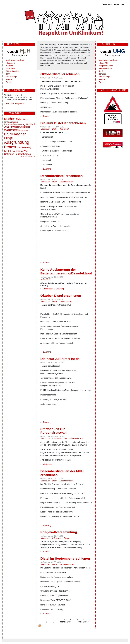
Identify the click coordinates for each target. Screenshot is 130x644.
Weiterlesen (48, 289)
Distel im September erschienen (65, 558)
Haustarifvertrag (23, 154)
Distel (55, 129)
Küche (9, 119)
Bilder (27, 127)
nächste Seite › (66, 622)
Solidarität (18, 151)
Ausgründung (17, 142)
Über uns (107, 4)
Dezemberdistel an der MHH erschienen (62, 473)
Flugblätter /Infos (106, 66)
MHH (8, 151)
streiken (24, 131)
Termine (9, 66)
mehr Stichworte (28, 156)
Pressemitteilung (24, 148)
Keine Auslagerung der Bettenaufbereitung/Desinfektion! (66, 271)
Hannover (45, 129)
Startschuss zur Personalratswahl (54, 431)
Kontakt (9, 80)
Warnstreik (12, 130)
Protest (10, 147)
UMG (18, 119)
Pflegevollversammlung (59, 532)
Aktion (25, 119)
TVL (26, 151)
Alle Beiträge (11, 77)
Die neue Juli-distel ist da (60, 359)
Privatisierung (17, 127)
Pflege (8, 138)
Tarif (8, 74)
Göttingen (9, 154)
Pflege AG (103, 63)
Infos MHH (10, 68)
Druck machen (15, 134)
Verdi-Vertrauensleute (15, 60)
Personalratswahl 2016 (74, 439)
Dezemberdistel (66, 481)
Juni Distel (64, 129)
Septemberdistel (67, 564)
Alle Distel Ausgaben (15, 103)
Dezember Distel (67, 182)
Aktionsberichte (12, 71)
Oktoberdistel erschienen (60, 74)
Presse (9, 82)
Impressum (119, 4)
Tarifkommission (11, 122)
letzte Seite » (83, 622)
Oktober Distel (66, 302)
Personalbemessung (15, 124)
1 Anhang (47, 116)
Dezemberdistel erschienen (61, 176)
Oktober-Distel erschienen (61, 296)
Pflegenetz (10, 63)
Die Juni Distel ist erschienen (63, 123)
